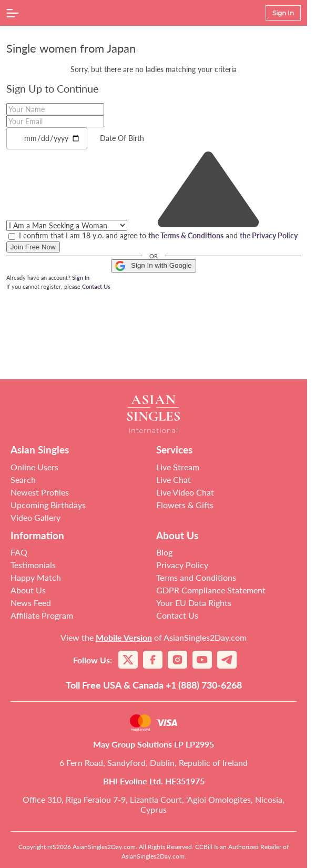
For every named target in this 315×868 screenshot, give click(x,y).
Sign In (81, 277)
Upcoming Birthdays (48, 505)
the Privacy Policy (269, 235)
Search (23, 480)
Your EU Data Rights (194, 603)
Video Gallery (35, 517)
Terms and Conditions (196, 577)
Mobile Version (124, 637)
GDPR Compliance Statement (211, 590)
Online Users (34, 467)
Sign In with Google (153, 266)
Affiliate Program (42, 615)
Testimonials (33, 565)
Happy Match (36, 577)
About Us (28, 590)
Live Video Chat (185, 492)
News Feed (31, 603)
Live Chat (174, 480)
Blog (164, 552)
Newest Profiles (40, 492)
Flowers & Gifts (185, 505)
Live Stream (178, 467)
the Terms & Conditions (186, 235)
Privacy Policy (182, 565)
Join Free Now (33, 247)
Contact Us (96, 286)
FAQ (19, 552)
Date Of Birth (122, 138)
